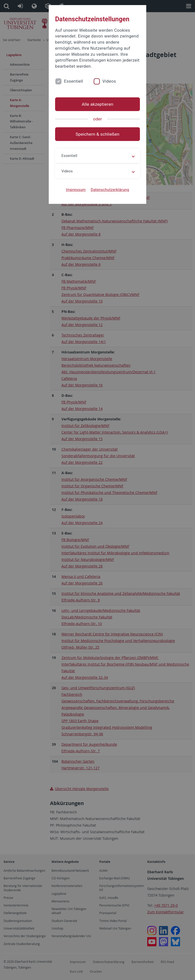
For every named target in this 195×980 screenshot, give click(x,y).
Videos (109, 81)
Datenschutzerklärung (110, 190)
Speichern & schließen (97, 134)
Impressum (76, 190)
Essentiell (74, 81)
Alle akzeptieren (97, 104)
